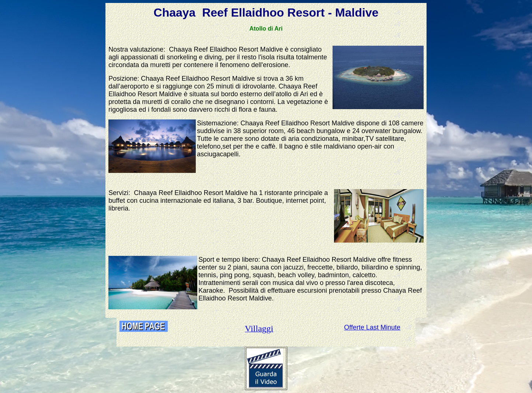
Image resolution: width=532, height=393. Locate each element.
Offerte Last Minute (372, 327)
